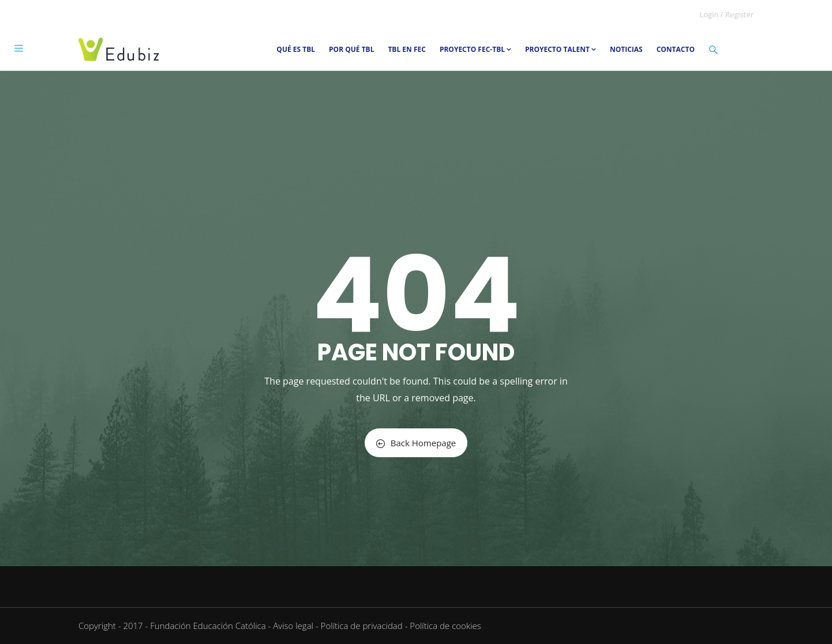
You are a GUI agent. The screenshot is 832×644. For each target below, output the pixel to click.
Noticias (626, 49)
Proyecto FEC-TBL (475, 49)
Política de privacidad (362, 626)
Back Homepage (416, 443)
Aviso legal (293, 626)
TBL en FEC (406, 49)
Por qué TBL (351, 49)
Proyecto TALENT (561, 49)
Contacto (676, 49)
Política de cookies (445, 626)
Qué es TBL (296, 49)
